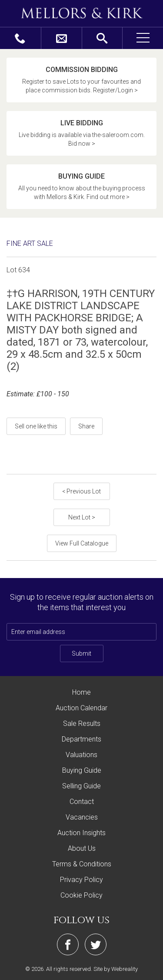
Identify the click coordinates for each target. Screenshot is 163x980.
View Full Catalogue (82, 543)
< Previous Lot (81, 491)
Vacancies (82, 817)
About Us (82, 848)
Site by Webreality (116, 969)
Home (81, 692)
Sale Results (82, 724)
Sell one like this (36, 426)
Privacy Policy (81, 880)
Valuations (81, 755)
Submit (81, 653)
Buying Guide (82, 770)
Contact (82, 802)
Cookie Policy (81, 895)
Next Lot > (82, 517)
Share (86, 426)
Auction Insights (81, 833)
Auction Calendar (81, 708)
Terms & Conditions (82, 864)
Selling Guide (81, 786)
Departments (81, 739)
